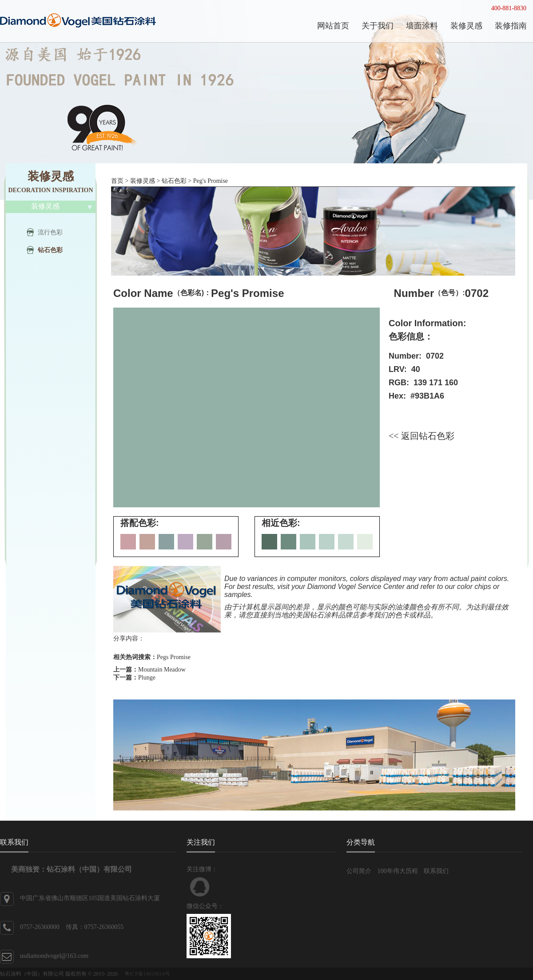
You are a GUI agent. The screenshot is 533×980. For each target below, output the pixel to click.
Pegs (163, 657)
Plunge (147, 678)
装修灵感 (143, 181)
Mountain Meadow (162, 670)
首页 (117, 181)
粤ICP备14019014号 (147, 974)
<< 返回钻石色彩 (422, 436)
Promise (180, 657)
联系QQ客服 (200, 887)
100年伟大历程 (398, 871)
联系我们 (436, 871)
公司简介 (359, 871)
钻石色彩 (50, 250)
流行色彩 (50, 232)
